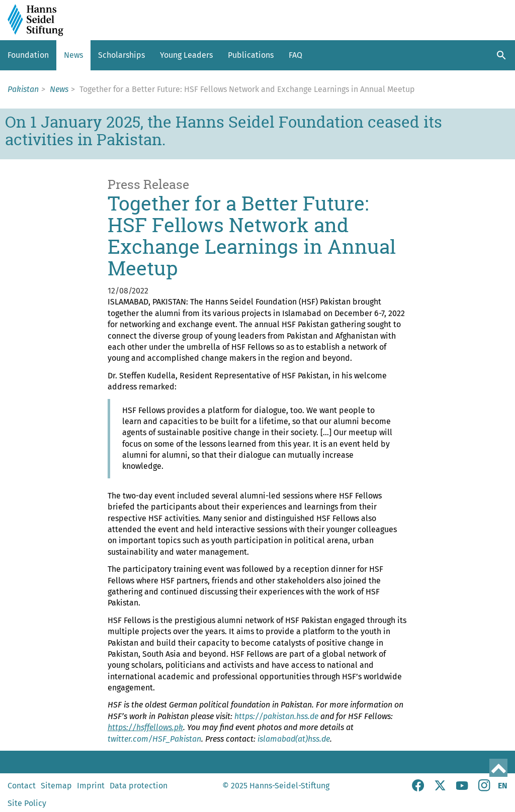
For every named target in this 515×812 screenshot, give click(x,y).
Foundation (28, 55)
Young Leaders (186, 55)
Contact (22, 786)
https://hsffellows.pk (145, 727)
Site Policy (27, 803)
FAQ (295, 55)
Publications (251, 55)
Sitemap (56, 786)
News (73, 55)
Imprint (91, 786)
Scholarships (121, 55)
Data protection (139, 786)
